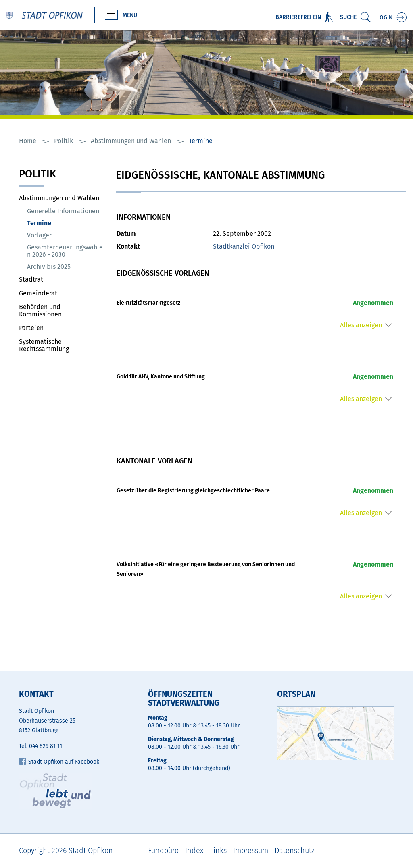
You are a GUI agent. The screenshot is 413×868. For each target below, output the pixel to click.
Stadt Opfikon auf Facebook (59, 762)
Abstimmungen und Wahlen (59, 198)
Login (385, 18)
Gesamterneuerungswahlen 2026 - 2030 (65, 251)
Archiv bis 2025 (49, 267)
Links (218, 851)
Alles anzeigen (361, 325)
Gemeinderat (38, 293)
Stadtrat (31, 279)
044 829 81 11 (46, 746)
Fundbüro (163, 851)
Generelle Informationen (63, 211)
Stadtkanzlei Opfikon (244, 246)
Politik (38, 175)
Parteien (31, 328)
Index (194, 851)
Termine (58, 223)
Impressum (251, 851)
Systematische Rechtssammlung (44, 345)
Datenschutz (295, 851)
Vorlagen (40, 235)
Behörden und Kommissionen (40, 310)
